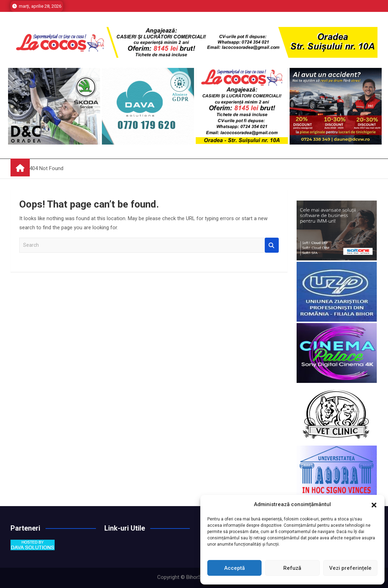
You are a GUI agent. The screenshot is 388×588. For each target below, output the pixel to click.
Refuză (292, 568)
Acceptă (234, 568)
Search (272, 245)
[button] (374, 504)
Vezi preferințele (350, 568)
